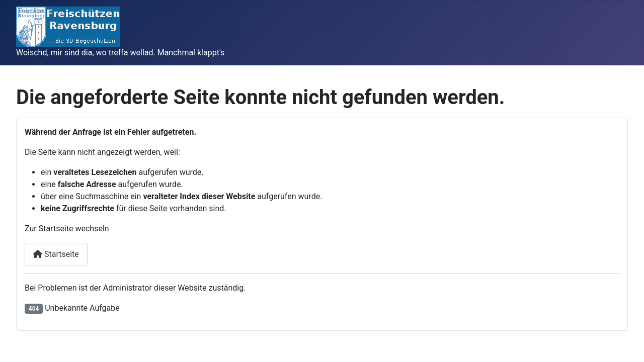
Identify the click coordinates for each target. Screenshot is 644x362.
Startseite (56, 254)
